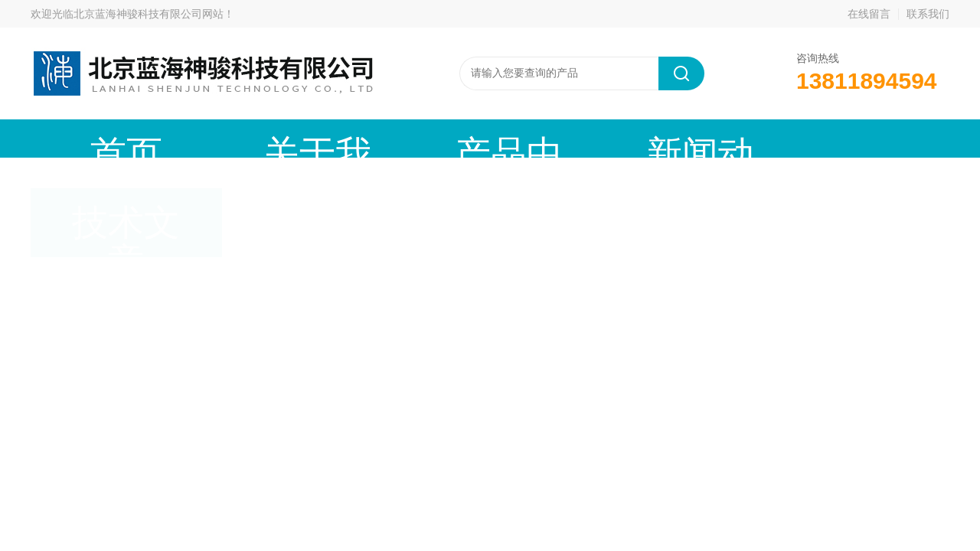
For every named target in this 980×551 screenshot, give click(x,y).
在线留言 (869, 14)
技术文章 (616, 138)
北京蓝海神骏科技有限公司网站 (149, 14)
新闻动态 (486, 138)
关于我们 (226, 138)
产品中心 (356, 138)
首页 (96, 138)
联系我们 (928, 14)
